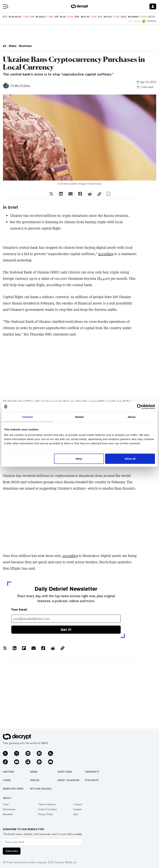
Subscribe (12, 851)
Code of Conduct (47, 809)
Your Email (19, 610)
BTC (5, 17)
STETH (151, 17)
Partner (8, 772)
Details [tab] (79, 417)
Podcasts (92, 780)
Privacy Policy (45, 814)
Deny (79, 459)
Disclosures (9, 809)
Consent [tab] (27, 417)
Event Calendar (68, 780)
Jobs (76, 814)
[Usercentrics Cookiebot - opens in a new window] (139, 407)
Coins (7, 780)
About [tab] (132, 417)
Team (6, 804)
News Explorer (13, 789)
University (92, 772)
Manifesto (8, 814)
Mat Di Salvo (22, 86)
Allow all (130, 459)
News (34, 772)
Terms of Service (47, 804)
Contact (78, 804)
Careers (77, 809)
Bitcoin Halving (41, 789)
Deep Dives (65, 772)
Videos (35, 780)
